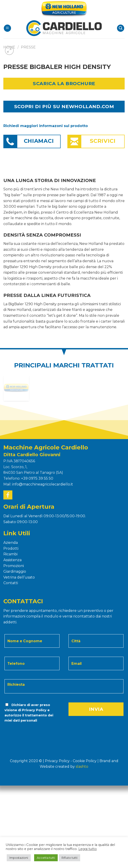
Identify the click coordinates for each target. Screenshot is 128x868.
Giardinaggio (15, 571)
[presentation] (35, 732)
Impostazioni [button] (19, 858)
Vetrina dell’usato (19, 577)
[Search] (121, 28)
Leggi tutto (88, 849)
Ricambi (10, 554)
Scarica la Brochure (64, 83)
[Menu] (7, 28)
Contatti (11, 583)
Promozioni (14, 566)
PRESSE (28, 47)
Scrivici (103, 141)
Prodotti (11, 548)
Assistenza (12, 560)
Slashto (82, 767)
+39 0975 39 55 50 (37, 478)
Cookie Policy (85, 761)
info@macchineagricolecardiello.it (43, 484)
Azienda (11, 543)
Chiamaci (39, 141)
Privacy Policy (34, 710)
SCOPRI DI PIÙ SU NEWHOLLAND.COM (64, 106)
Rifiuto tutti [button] (70, 858)
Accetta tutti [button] (46, 858)
